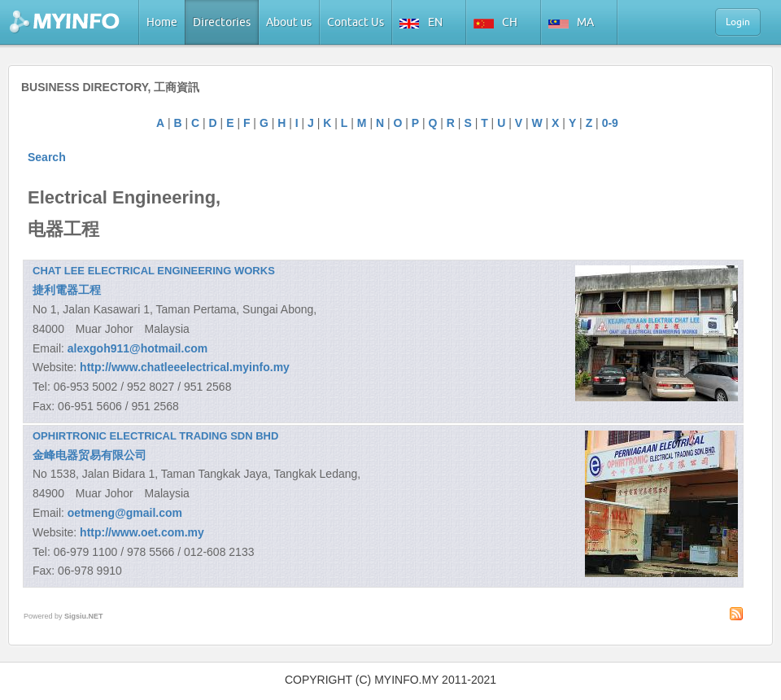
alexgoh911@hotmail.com (137, 348)
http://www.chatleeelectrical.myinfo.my (185, 367)
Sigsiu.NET (84, 616)
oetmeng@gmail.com (125, 513)
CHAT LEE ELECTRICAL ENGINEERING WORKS (154, 271)
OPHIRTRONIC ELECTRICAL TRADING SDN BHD (155, 436)
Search (47, 157)
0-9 (610, 123)
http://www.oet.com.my (142, 532)
